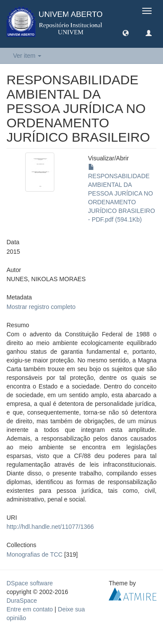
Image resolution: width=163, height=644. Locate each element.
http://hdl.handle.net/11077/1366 (50, 527)
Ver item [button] (27, 56)
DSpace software (30, 583)
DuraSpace (22, 601)
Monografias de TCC (35, 554)
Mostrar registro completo (41, 307)
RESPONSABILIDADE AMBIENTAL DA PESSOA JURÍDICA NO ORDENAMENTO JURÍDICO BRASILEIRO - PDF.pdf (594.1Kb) (122, 193)
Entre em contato (30, 609)
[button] (126, 33)
